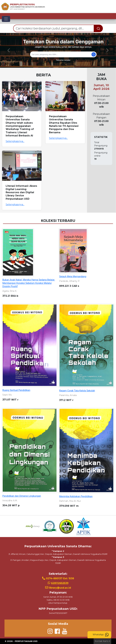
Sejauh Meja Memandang (73, 276)
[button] (9, 50)
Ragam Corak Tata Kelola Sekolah (77, 391)
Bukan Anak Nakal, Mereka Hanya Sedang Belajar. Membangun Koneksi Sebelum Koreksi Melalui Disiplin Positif (29, 283)
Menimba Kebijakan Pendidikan (76, 496)
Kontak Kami (101, 641)
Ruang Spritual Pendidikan (16, 390)
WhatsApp (101, 635)
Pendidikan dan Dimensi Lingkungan (22, 496)
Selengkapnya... (15, 141)
